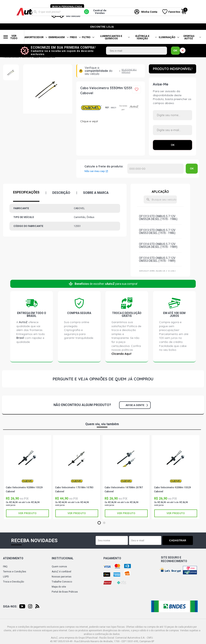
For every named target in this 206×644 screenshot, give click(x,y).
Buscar (35, 12)
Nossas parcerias (62, 577)
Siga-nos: (10, 606)
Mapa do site (59, 587)
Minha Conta (149, 12)
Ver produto (27, 513)
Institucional (63, 558)
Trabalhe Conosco (62, 582)
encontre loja (102, 27)
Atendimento (13, 558)
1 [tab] (99, 523)
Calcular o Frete (156, 169)
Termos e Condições (15, 572)
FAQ (5, 567)
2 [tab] (104, 523)
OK (175, 51)
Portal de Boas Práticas (65, 592)
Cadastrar (179, 540)
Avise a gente (137, 405)
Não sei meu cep (95, 171)
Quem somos (59, 567)
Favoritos (175, 12)
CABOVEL (91, 108)
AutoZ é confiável (61, 572)
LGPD (6, 577)
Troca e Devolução (13, 582)
